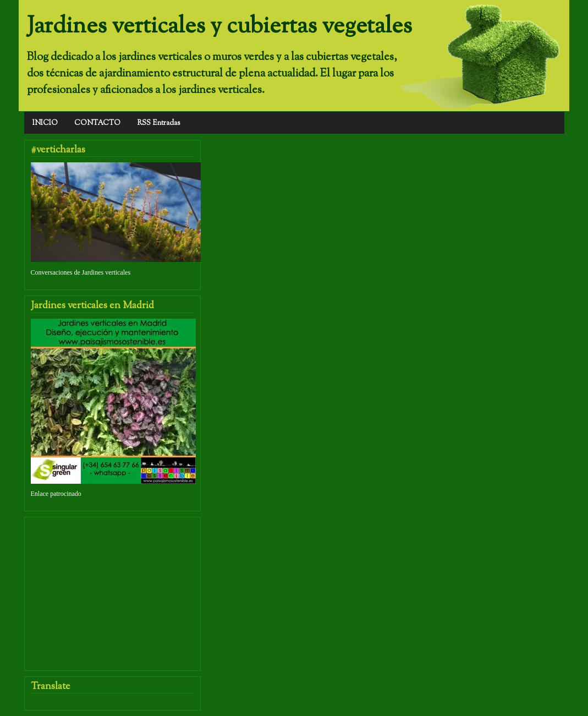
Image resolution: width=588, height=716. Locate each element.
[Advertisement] (113, 586)
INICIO (45, 123)
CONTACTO (97, 123)
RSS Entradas (159, 123)
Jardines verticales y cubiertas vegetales (219, 26)
